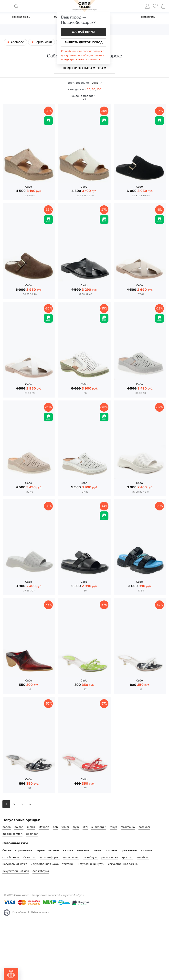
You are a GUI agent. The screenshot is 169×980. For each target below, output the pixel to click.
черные (54, 850)
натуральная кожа (15, 864)
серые (40, 850)
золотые (146, 850)
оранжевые (129, 850)
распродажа (110, 857)
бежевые (30, 857)
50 (94, 89)
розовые (111, 850)
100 (99, 89)
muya (113, 827)
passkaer (144, 827)
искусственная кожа (45, 864)
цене (95, 83)
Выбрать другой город (84, 42)
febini (65, 827)
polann (19, 827)
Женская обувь (21, 17)
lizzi (85, 827)
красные (127, 857)
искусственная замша (123, 864)
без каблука (41, 871)
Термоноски (43, 42)
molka (31, 827)
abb (55, 827)
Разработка (20, 912)
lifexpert (44, 827)
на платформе (50, 857)
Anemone (17, 42)
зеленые (83, 850)
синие (97, 850)
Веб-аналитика (40, 912)
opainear (32, 834)
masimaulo (128, 827)
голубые (143, 857)
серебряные (11, 857)
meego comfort (12, 834)
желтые (68, 850)
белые (7, 850)
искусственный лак (16, 871)
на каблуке (90, 857)
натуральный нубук (91, 864)
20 (89, 89)
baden (7, 827)
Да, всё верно (84, 32)
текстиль (68, 864)
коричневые (24, 850)
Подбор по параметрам (85, 68)
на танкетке (71, 857)
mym (76, 827)
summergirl (99, 827)
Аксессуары (148, 17)
